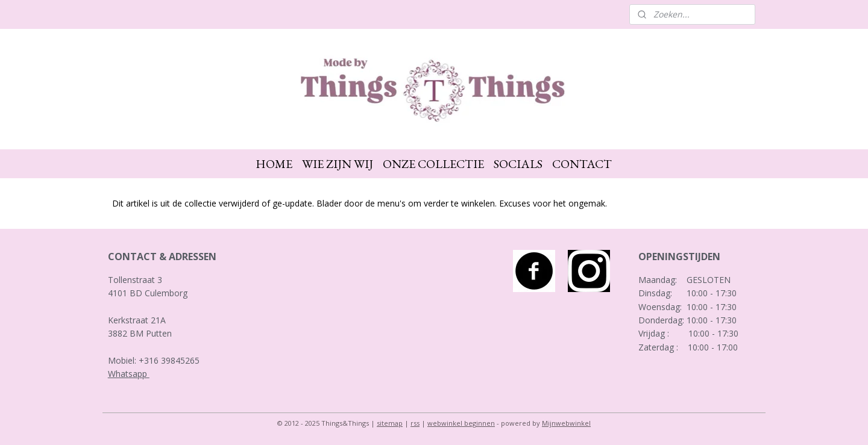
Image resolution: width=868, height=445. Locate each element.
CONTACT (582, 164)
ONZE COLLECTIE (433, 164)
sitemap (390, 423)
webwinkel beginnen (461, 423)
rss (415, 423)
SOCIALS (518, 164)
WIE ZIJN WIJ (338, 164)
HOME (274, 164)
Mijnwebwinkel (566, 423)
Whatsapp (129, 374)
